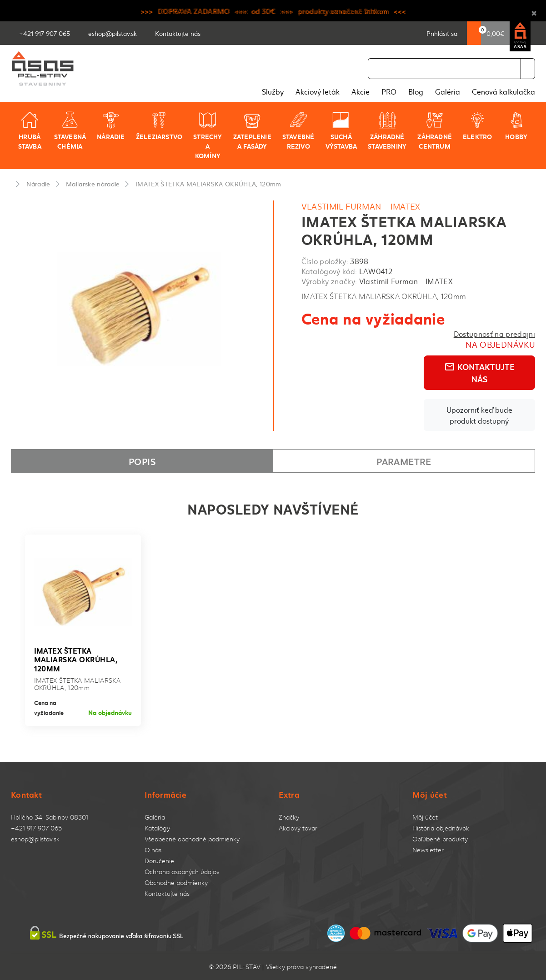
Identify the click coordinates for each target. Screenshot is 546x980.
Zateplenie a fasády (252, 131)
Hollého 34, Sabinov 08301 (50, 817)
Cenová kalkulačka (503, 91)
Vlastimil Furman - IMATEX (361, 206)
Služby (273, 91)
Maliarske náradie (93, 184)
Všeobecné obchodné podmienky (192, 839)
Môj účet (425, 817)
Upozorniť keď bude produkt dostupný (479, 415)
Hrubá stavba (30, 131)
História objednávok (441, 828)
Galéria (448, 91)
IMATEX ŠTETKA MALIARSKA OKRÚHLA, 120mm (208, 184)
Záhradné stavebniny (387, 131)
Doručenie (159, 861)
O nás (153, 850)
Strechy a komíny (208, 135)
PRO (389, 91)
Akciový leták (318, 91)
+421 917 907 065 (36, 828)
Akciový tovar (298, 828)
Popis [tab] (142, 461)
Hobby (516, 126)
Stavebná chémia (70, 131)
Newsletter (428, 850)
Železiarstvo (159, 126)
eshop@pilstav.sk (35, 839)
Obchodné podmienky (176, 882)
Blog (416, 91)
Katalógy (157, 828)
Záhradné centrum (435, 131)
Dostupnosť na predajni (494, 334)
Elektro (477, 126)
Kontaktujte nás (479, 372)
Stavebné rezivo (298, 131)
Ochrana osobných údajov (182, 872)
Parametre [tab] (404, 461)
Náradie (111, 126)
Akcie (361, 91)
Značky (289, 817)
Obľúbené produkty (440, 839)
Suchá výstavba (341, 131)
